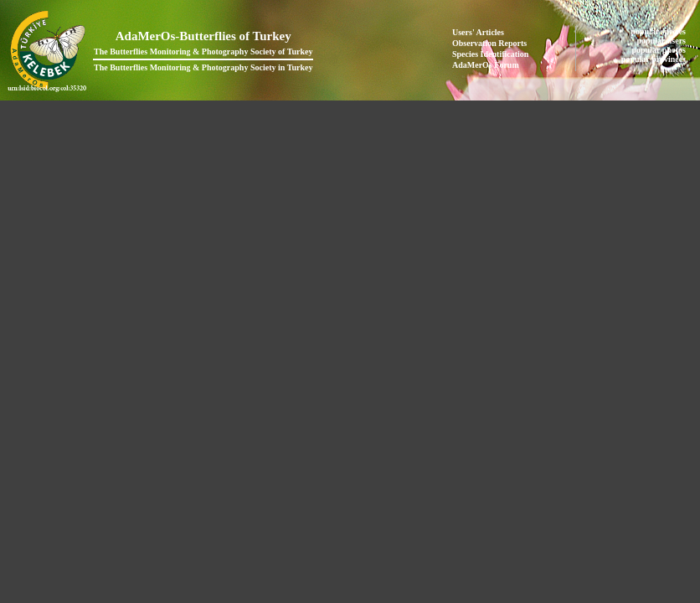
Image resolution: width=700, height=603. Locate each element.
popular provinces (655, 59)
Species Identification (490, 54)
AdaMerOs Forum (486, 65)
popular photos (659, 50)
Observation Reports (489, 43)
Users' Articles (478, 32)
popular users (663, 41)
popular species (659, 31)
